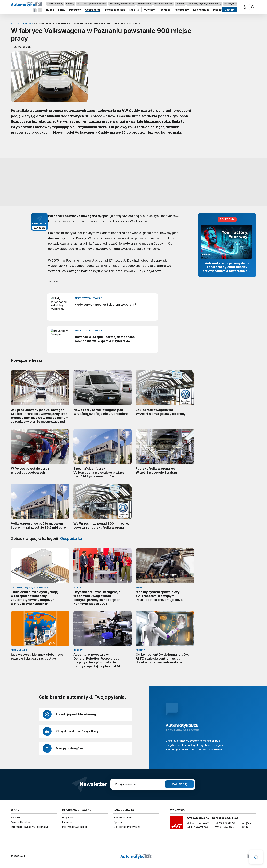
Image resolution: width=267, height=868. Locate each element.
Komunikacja (145, 4)
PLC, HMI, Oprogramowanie (92, 4)
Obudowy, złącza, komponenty (204, 4)
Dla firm (230, 10)
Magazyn (219, 10)
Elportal (118, 822)
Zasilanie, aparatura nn (122, 4)
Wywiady (149, 10)
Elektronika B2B (123, 818)
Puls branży (182, 10)
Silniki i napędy (55, 4)
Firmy (62, 10)
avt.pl (245, 827)
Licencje (67, 822)
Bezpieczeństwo (164, 4)
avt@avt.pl (248, 823)
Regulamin (68, 818)
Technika (165, 10)
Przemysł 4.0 (231, 4)
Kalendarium (201, 10)
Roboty (70, 4)
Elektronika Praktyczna (127, 827)
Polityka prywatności (74, 827)
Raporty (134, 10)
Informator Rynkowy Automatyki (30, 827)
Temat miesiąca (115, 10)
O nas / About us (21, 822)
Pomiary (180, 4)
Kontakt (15, 818)
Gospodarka (93, 10)
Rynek (50, 10)
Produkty (75, 10)
